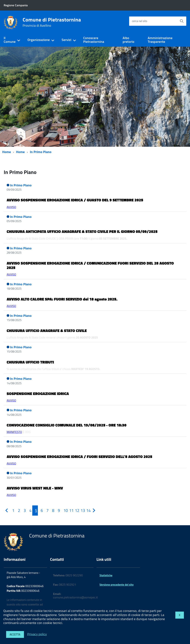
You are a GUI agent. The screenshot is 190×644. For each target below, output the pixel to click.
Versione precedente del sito (117, 585)
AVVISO (11, 207)
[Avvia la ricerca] (182, 21)
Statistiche (106, 575)
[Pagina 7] (46, 510)
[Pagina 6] (41, 510)
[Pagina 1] (12, 510)
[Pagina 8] (52, 510)
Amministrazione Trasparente (160, 40)
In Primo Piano (41, 152)
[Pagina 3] (24, 510)
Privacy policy (37, 634)
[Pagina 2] (18, 510)
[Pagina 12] (75, 510)
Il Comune (10, 40)
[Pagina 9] (58, 510)
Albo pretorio (128, 40)
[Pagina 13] (81, 510)
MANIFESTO (14, 432)
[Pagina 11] (69, 510)
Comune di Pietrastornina (52, 22)
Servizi (66, 40)
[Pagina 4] (29, 510)
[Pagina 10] (64, 510)
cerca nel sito (140, 21)
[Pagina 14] (86, 510)
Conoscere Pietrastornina (94, 40)
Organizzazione (39, 40)
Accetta (15, 634)
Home (7, 152)
